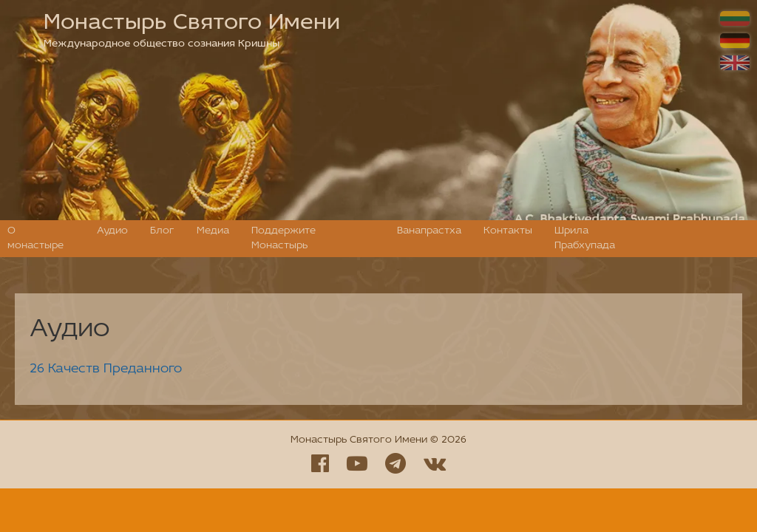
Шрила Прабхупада (585, 238)
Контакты (508, 231)
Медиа (213, 231)
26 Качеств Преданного (106, 369)
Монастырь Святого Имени (192, 23)
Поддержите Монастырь (284, 238)
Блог (162, 231)
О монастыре (35, 238)
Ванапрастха (429, 231)
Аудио (112, 231)
